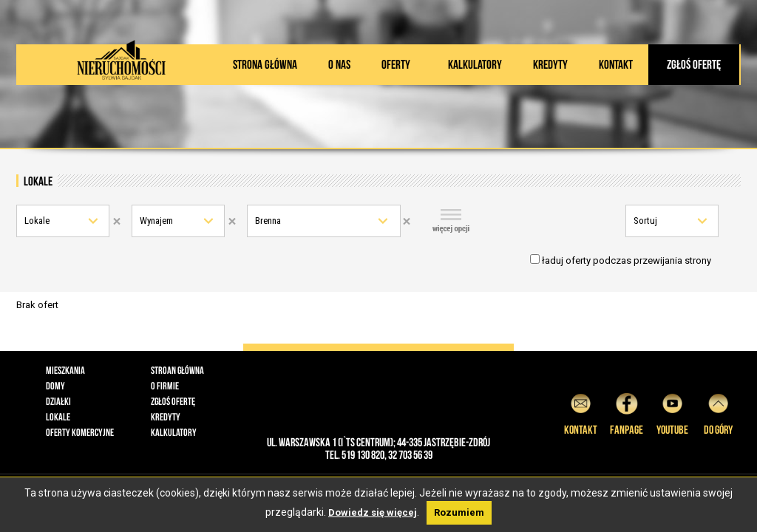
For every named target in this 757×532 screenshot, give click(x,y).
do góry (718, 412)
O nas (339, 64)
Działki (58, 401)
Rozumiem (459, 512)
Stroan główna (177, 370)
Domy (55, 386)
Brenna (268, 221)
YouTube (672, 412)
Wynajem (156, 221)
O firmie (165, 386)
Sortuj (645, 221)
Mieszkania (65, 370)
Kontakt (616, 64)
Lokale (37, 221)
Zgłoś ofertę (694, 64)
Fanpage (627, 412)
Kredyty (550, 64)
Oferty (396, 64)
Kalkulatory (475, 64)
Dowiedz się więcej (373, 512)
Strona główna (265, 64)
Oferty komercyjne (80, 432)
